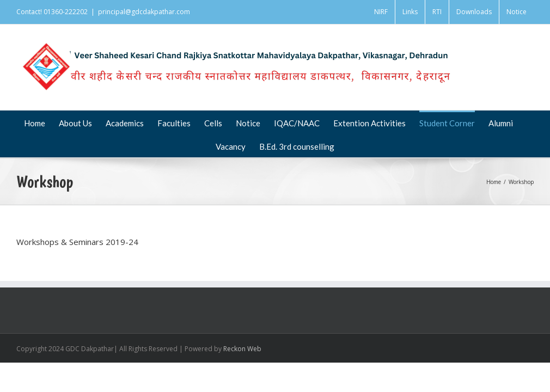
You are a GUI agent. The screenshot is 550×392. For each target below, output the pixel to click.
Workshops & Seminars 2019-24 (77, 242)
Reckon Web (242, 349)
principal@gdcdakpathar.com (144, 12)
